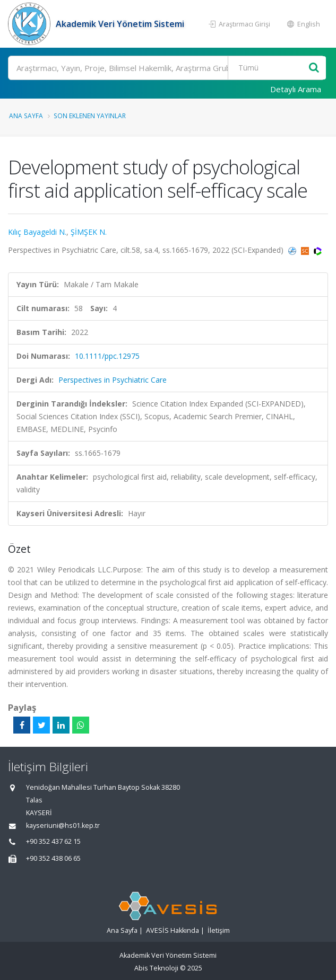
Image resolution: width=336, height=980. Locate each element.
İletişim (219, 930)
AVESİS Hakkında (173, 930)
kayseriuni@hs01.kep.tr (63, 826)
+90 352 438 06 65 (53, 858)
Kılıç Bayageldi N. (37, 232)
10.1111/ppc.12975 (107, 356)
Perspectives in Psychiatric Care (113, 380)
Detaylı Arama (296, 89)
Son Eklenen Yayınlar (90, 116)
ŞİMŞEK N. (89, 232)
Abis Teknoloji (156, 968)
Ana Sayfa (26, 116)
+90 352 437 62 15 (53, 841)
